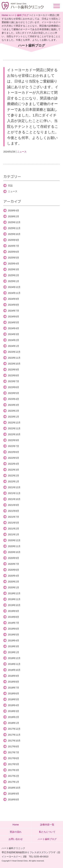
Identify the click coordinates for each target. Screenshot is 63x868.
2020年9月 (14, 558)
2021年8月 (14, 511)
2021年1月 (14, 534)
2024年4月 (14, 328)
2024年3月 (14, 334)
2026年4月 (14, 211)
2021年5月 (14, 523)
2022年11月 (14, 428)
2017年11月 (14, 735)
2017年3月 (14, 770)
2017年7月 (14, 752)
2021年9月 (14, 505)
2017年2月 (14, 776)
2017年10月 (14, 741)
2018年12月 (14, 658)
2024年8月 (14, 305)
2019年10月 (14, 605)
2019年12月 (14, 593)
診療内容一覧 (47, 825)
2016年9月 (14, 794)
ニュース (22, 152)
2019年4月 (14, 640)
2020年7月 (14, 564)
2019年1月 (14, 652)
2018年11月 (14, 664)
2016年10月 (14, 788)
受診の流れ (16, 832)
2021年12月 (14, 487)
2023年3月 (14, 405)
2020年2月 (14, 582)
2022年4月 (14, 464)
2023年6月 (14, 387)
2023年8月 (14, 375)
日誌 (10, 185)
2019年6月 (14, 629)
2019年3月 (14, 646)
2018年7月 (14, 688)
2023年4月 (14, 399)
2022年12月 (14, 423)
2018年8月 (14, 682)
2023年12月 (14, 352)
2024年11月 (14, 293)
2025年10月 (14, 234)
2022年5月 (14, 458)
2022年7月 (14, 446)
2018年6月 (14, 693)
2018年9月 (14, 676)
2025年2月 (14, 275)
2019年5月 (14, 635)
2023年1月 (14, 417)
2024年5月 (14, 322)
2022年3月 (14, 470)
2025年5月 (14, 258)
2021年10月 (14, 499)
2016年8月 (14, 800)
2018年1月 (14, 723)
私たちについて (47, 832)
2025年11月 (14, 228)
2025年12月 (14, 222)
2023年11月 (14, 358)
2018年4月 (14, 705)
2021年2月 (14, 529)
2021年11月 (14, 493)
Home (5, 15)
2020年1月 (14, 587)
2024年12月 (14, 287)
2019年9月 (14, 611)
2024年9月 (14, 299)
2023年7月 (14, 381)
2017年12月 (14, 729)
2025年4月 (14, 264)
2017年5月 (14, 764)
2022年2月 (14, 476)
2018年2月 (14, 717)
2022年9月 (14, 440)
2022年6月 (14, 452)
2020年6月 (14, 570)
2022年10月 (14, 434)
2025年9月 (14, 240)
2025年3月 (14, 269)
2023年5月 (14, 393)
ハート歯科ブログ (19, 15)
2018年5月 (14, 699)
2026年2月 (14, 216)
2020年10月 (14, 552)
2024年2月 (14, 340)
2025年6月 (14, 252)
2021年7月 (14, 517)
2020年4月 (14, 576)
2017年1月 (14, 782)
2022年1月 (14, 481)
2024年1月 (14, 346)
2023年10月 (14, 364)
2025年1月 (14, 281)
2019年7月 (14, 623)
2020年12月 (14, 540)
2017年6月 (14, 758)
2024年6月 (14, 317)
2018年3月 (14, 711)
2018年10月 (14, 670)
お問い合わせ (16, 839)
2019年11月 (14, 599)
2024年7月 (14, 311)
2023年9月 (14, 370)
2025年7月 (14, 246)
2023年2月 (14, 411)
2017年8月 (14, 747)
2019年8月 (14, 617)
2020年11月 (14, 546)
